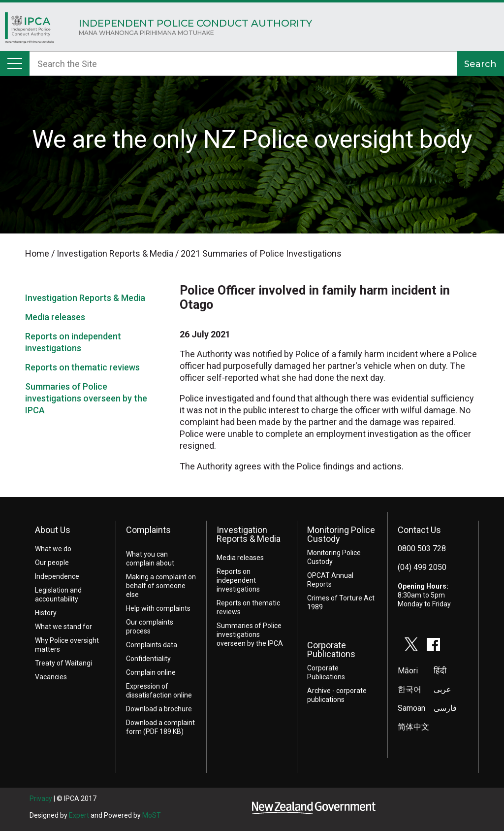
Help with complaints (158, 608)
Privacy (41, 798)
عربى (442, 689)
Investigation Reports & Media (85, 298)
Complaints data (152, 645)
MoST (152, 815)
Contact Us (419, 530)
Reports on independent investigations (238, 580)
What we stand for (63, 627)
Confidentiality (148, 659)
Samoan (411, 708)
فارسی (445, 708)
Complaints (148, 530)
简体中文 (413, 727)
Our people (52, 563)
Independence (57, 576)
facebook (434, 644)
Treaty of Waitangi (63, 663)
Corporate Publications (331, 649)
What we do (53, 549)
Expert (79, 815)
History (46, 613)
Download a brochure (159, 709)
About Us (53, 530)
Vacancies (51, 677)
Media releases (55, 317)
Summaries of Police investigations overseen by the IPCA (86, 398)
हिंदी (440, 671)
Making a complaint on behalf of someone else (161, 586)
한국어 (409, 689)
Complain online (151, 672)
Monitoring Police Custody (341, 534)
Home (30, 30)
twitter (411, 644)
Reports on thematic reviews (82, 367)
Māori (408, 671)
